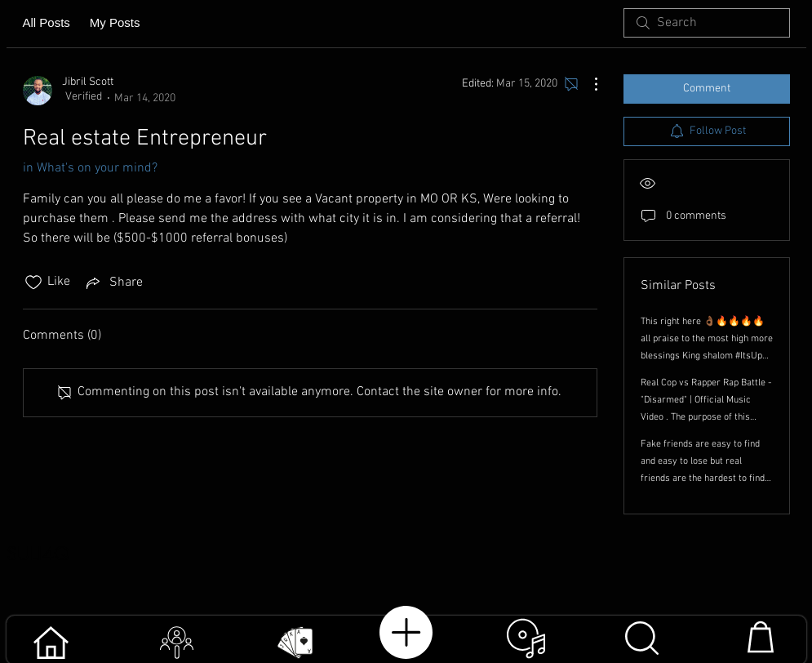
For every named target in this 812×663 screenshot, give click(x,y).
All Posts (47, 22)
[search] (707, 23)
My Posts (115, 22)
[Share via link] (113, 283)
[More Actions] (588, 84)
